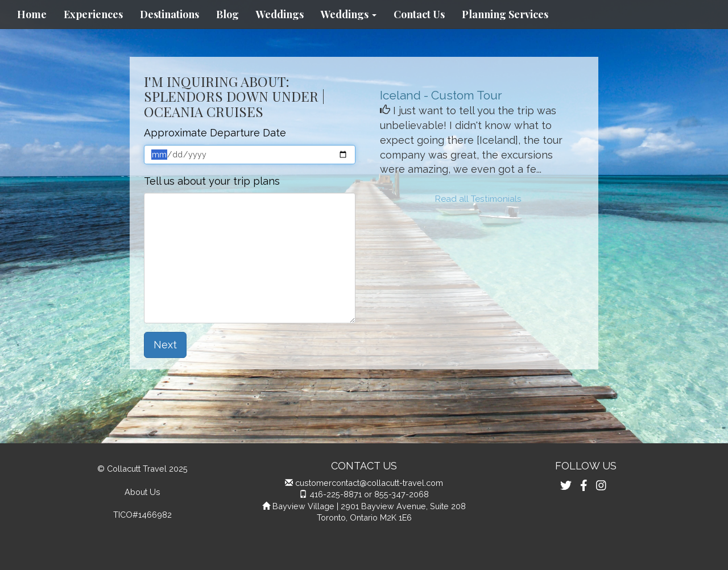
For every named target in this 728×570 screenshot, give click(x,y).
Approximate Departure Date (215, 133)
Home (32, 14)
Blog (227, 14)
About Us (142, 492)
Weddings (280, 14)
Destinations (169, 14)
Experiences (93, 14)
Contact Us (419, 14)
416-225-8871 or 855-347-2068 (369, 494)
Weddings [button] (349, 14)
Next (165, 345)
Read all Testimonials (478, 199)
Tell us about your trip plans (212, 181)
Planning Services (505, 14)
